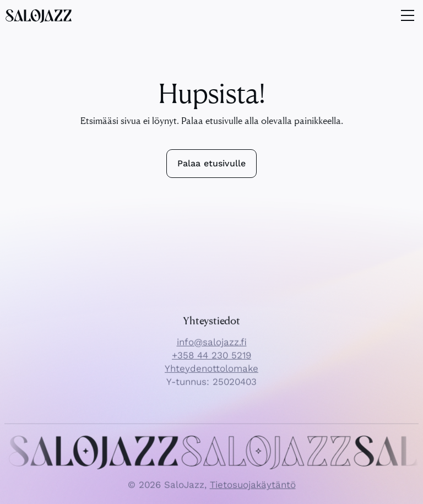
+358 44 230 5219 (211, 361)
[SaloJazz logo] (39, 15)
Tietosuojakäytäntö (253, 491)
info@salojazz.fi (212, 348)
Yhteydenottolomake (211, 375)
